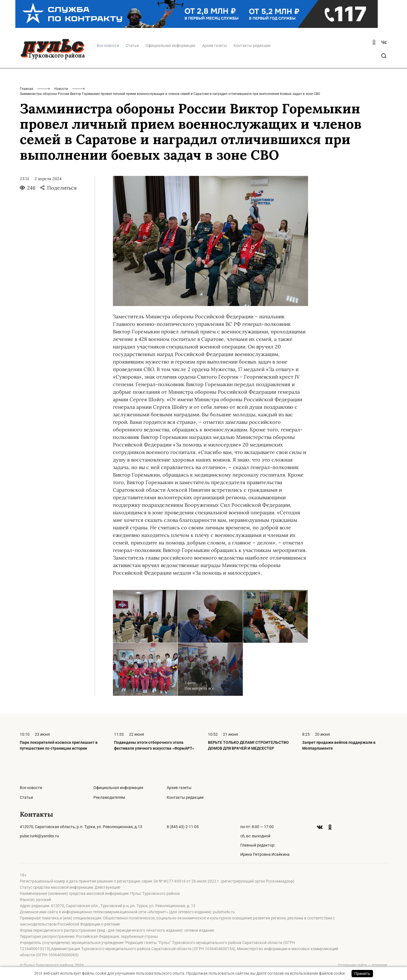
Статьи (132, 46)
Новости (61, 89)
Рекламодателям (109, 797)
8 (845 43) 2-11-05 (183, 827)
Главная (26, 89)
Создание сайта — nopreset (363, 965)
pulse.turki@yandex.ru (39, 836)
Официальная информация (170, 46)
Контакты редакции (252, 46)
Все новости (31, 788)
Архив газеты (215, 46)
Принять (362, 974)
